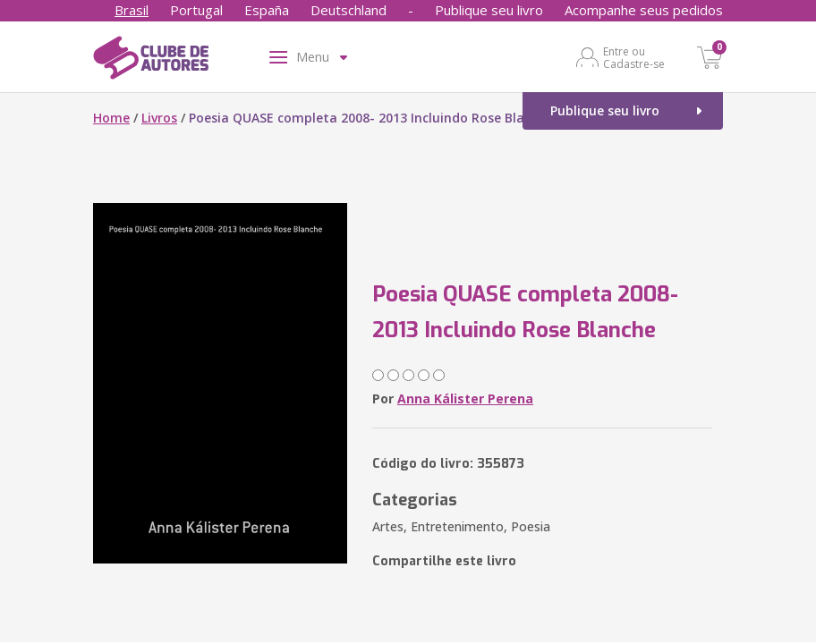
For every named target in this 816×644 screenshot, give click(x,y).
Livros (159, 118)
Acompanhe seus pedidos (644, 10)
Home (111, 118)
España (267, 10)
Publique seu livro (489, 10)
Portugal (196, 10)
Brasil (132, 10)
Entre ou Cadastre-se (634, 57)
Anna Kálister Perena (465, 398)
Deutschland (348, 10)
